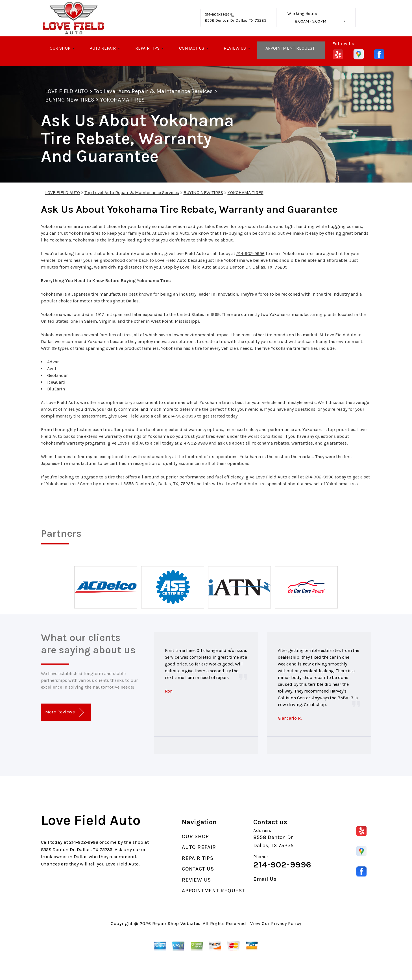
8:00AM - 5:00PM (310, 21)
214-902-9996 (217, 15)
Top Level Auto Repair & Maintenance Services (153, 91)
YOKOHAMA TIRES (122, 100)
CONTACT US (192, 48)
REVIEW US (235, 48)
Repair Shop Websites (176, 923)
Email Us (265, 879)
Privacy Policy (286, 923)
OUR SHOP (60, 48)
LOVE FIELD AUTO (67, 91)
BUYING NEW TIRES (70, 100)
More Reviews (65, 712)
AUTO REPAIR (103, 48)
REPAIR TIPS (147, 48)
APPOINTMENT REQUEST (290, 48)
